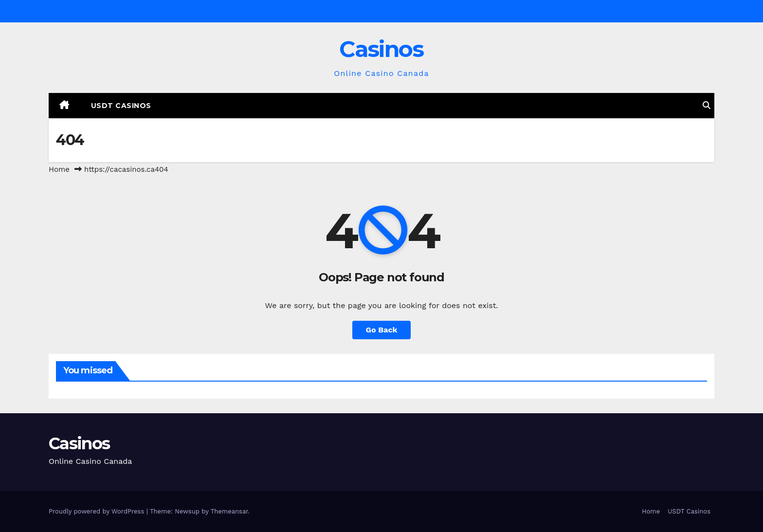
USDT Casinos (121, 106)
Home (59, 169)
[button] (707, 105)
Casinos (381, 49)
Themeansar (229, 511)
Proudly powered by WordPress (98, 511)
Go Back (382, 330)
